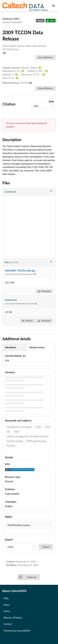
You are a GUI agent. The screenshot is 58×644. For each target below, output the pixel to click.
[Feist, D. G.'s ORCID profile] (17, 78)
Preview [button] (27, 321)
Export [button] (46, 547)
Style (51, 101)
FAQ (6, 598)
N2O (17, 431)
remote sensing (15, 441)
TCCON (11, 446)
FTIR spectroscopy (36, 441)
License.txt (11, 300)
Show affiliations (45, 57)
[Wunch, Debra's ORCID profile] (39, 68)
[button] (29, 525)
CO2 (39, 427)
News (7, 605)
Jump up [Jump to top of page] (27, 577)
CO (8, 431)
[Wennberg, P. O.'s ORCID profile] (22, 71)
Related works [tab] (37, 347)
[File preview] (29, 192)
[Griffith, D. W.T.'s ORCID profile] (46, 71)
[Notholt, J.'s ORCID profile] (16, 75)
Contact (8, 624)
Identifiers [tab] (11, 347)
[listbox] (43, 106)
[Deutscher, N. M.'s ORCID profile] (43, 75)
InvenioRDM (23, 631)
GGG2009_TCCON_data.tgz (20, 270)
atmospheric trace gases (19, 427)
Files (29, 262)
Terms (7, 611)
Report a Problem (13, 617)
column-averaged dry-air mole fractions (28, 436)
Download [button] (44, 291)
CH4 (47, 427)
